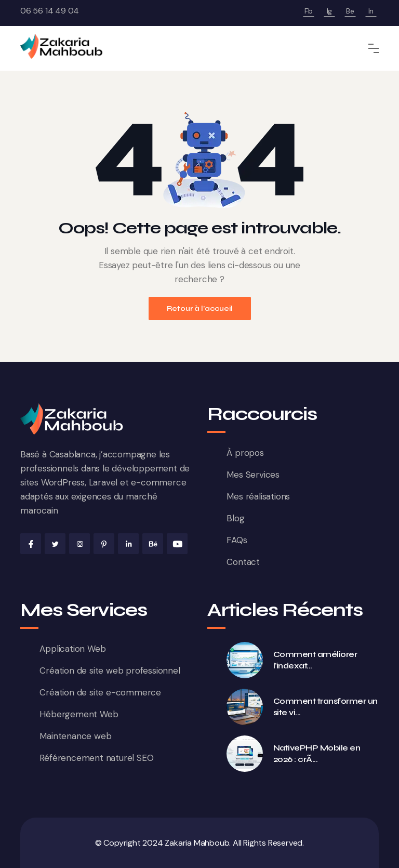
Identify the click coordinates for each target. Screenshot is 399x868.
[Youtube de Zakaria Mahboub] (177, 544)
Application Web (72, 649)
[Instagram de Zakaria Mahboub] (79, 544)
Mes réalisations (258, 496)
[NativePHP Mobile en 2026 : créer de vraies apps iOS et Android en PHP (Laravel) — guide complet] (245, 754)
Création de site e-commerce (100, 692)
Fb (309, 11)
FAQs (237, 540)
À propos (245, 453)
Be (350, 11)
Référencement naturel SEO (96, 758)
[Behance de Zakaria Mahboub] (153, 544)
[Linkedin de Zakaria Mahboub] (128, 544)
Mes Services (253, 475)
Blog (235, 518)
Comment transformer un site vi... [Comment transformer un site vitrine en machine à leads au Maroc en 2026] (325, 707)
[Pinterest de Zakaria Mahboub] (104, 544)
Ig (330, 11)
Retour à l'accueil (200, 308)
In (371, 11)
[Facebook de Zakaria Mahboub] (31, 544)
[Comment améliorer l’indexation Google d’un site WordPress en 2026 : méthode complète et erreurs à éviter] (245, 660)
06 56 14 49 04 (50, 11)
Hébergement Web (79, 714)
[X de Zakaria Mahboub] (55, 544)
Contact (243, 562)
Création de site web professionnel (110, 670)
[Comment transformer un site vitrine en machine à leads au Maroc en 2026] (245, 707)
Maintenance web (75, 736)
